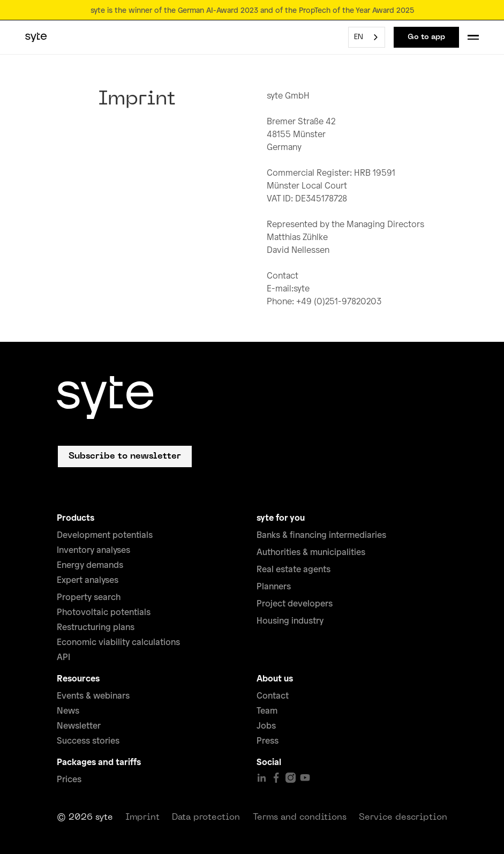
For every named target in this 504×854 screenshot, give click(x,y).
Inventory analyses (93, 550)
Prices (69, 779)
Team (267, 710)
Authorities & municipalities (311, 552)
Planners (274, 586)
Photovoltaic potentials (104, 612)
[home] (36, 38)
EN (359, 37)
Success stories (88, 740)
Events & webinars (93, 695)
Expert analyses (88, 580)
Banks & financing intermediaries (321, 535)
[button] (473, 37)
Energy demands (90, 565)
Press (268, 740)
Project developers (295, 603)
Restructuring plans (96, 627)
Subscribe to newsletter (125, 456)
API (63, 657)
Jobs (266, 725)
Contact (273, 695)
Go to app (426, 37)
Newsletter (79, 725)
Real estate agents (294, 569)
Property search (89, 597)
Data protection (206, 818)
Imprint (142, 818)
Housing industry (290, 620)
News (68, 710)
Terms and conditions (300, 818)
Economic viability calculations (118, 642)
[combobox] (367, 37)
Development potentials (105, 535)
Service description (403, 818)
